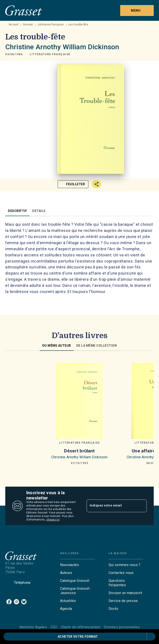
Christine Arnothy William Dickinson (62, 47)
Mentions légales (33, 627)
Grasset (28, 25)
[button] (50, 54)
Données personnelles (122, 627)
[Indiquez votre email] (111, 506)
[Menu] (137, 11)
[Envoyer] (141, 506)
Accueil (14, 25)
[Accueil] (24, 10)
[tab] (17, 211)
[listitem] (9, 602)
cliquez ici (53, 520)
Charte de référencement (80, 627)
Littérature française (51, 25)
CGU (54, 627)
